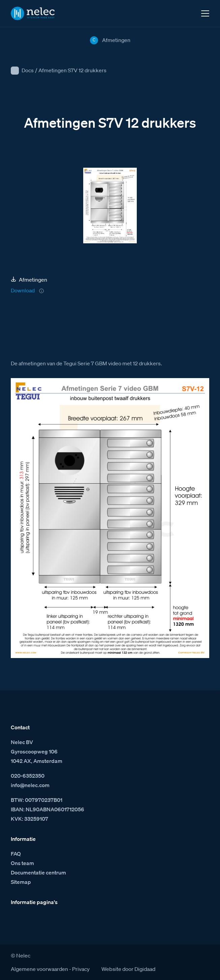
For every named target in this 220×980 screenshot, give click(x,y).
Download (23, 290)
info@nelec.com (30, 785)
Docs (28, 70)
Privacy (81, 969)
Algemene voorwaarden (39, 969)
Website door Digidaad (128, 969)
